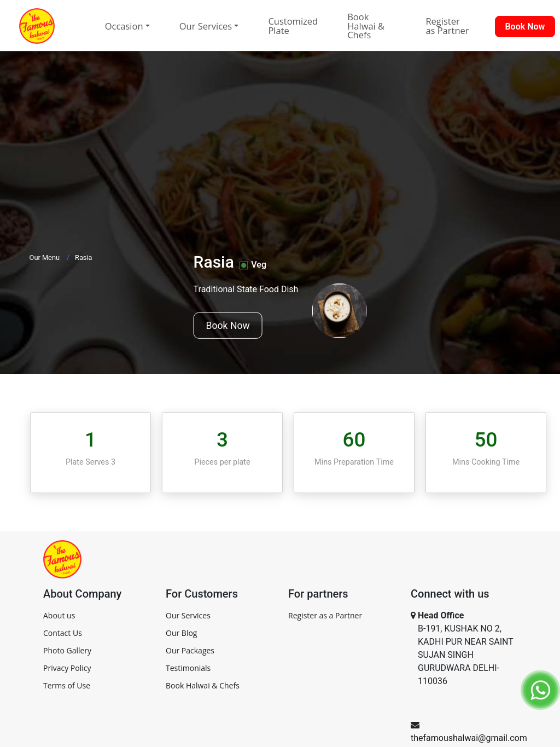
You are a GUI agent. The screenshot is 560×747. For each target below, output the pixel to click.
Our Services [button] (206, 26)
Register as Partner (447, 26)
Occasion (124, 26)
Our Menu (45, 257)
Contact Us (63, 633)
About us (59, 615)
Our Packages (190, 650)
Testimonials (188, 668)
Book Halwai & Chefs (366, 26)
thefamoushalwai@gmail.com (469, 738)
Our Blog (181, 633)
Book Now (228, 326)
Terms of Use (67, 685)
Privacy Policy (67, 668)
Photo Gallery (67, 650)
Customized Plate (293, 26)
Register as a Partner (325, 615)
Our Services (188, 615)
